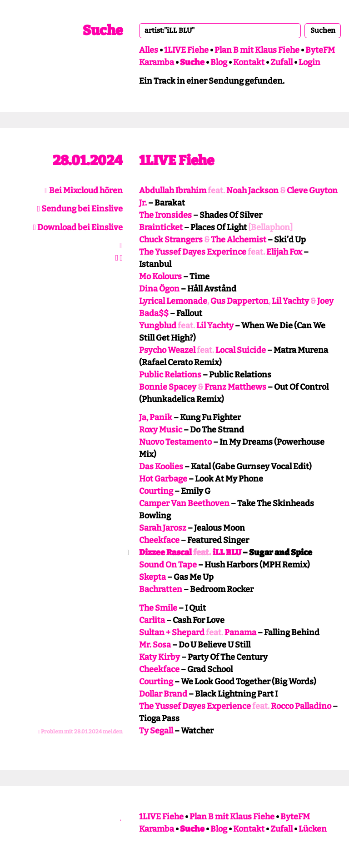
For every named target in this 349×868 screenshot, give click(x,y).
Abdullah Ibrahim (173, 191)
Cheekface (159, 540)
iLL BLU (227, 552)
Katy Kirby (160, 657)
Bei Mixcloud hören (84, 191)
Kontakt (249, 62)
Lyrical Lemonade (173, 301)
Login (309, 62)
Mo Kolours (160, 276)
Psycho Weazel (167, 350)
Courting (156, 491)
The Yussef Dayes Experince (193, 252)
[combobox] (220, 30)
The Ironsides (165, 215)
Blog (219, 62)
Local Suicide (241, 350)
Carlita (152, 620)
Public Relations (170, 375)
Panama (240, 632)
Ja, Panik (156, 417)
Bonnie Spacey (168, 387)
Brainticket (161, 227)
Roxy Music (161, 430)
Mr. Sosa (155, 645)
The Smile (158, 608)
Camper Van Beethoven (184, 503)
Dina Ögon (159, 289)
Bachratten (161, 589)
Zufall (282, 62)
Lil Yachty (290, 301)
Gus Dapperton (239, 301)
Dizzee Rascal (165, 552)
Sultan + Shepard (172, 632)
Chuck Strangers (171, 240)
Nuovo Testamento (175, 442)
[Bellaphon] (270, 227)
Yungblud (158, 326)
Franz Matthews (235, 387)
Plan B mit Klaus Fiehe (257, 50)
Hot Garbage (163, 479)
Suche (103, 30)
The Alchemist (239, 240)
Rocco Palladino (301, 706)
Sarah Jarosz (163, 528)
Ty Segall (156, 731)
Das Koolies (161, 467)
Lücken (313, 829)
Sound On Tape (168, 565)
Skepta (152, 577)
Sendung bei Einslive (80, 209)
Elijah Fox (284, 252)
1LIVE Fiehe (186, 50)
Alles (149, 50)
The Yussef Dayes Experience (195, 706)
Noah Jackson (252, 191)
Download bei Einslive (78, 227)
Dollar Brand (163, 694)
